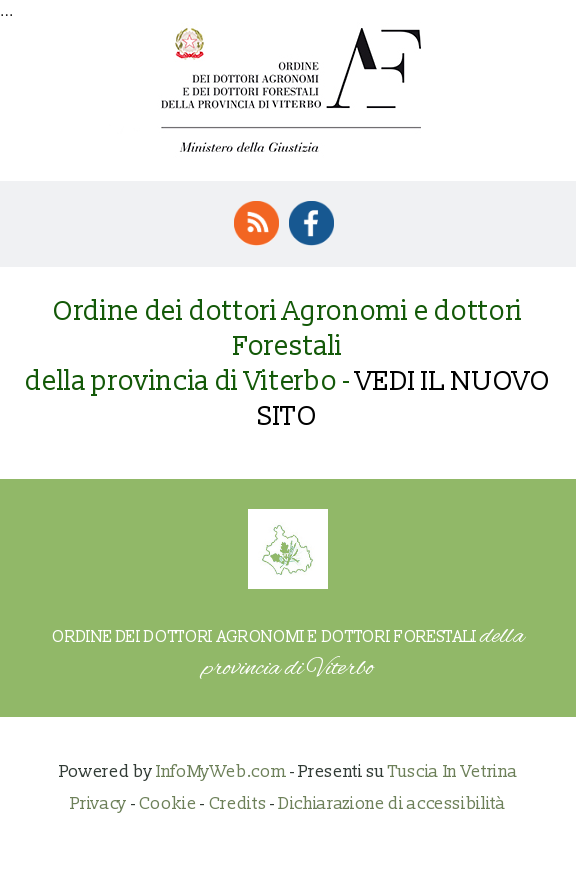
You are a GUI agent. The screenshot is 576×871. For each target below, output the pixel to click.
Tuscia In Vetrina (452, 771)
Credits (238, 803)
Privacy (98, 803)
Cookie (168, 803)
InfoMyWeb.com (221, 771)
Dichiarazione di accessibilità (392, 803)
